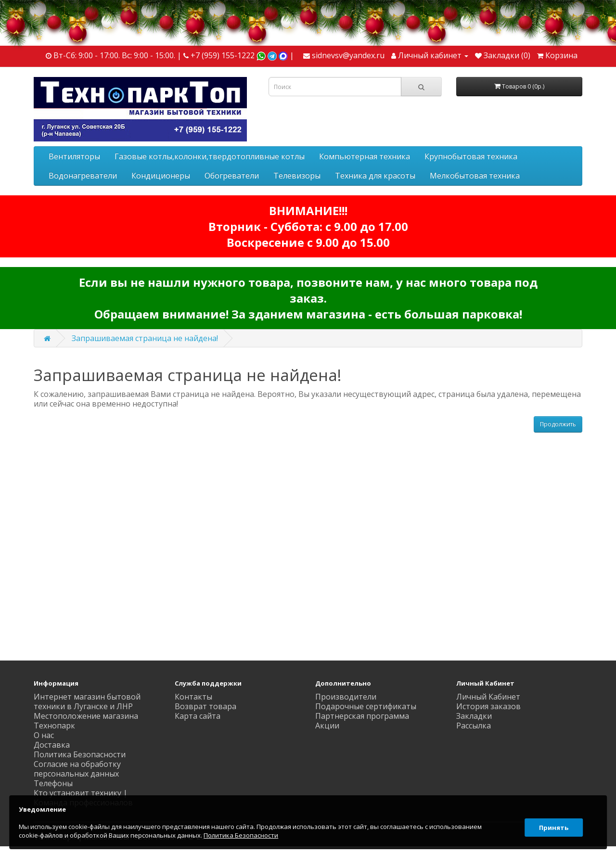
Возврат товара (205, 706)
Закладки (474, 716)
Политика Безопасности (80, 754)
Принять (551, 822)
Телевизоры (297, 176)
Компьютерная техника (365, 156)
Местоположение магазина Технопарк (86, 721)
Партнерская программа (362, 716)
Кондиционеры (161, 176)
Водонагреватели (83, 176)
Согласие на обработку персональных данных (77, 769)
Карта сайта (198, 716)
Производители (346, 697)
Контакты (193, 697)
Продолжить (558, 424)
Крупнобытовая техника (471, 156)
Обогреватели (232, 176)
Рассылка (474, 726)
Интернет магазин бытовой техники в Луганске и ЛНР (87, 701)
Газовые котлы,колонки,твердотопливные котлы (210, 156)
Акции (327, 726)
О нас (44, 735)
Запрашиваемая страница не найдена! (145, 338)
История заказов (488, 706)
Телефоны (53, 783)
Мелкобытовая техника (475, 176)
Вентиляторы (74, 156)
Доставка (52, 745)
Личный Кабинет (488, 697)
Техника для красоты (375, 176)
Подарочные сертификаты (366, 706)
